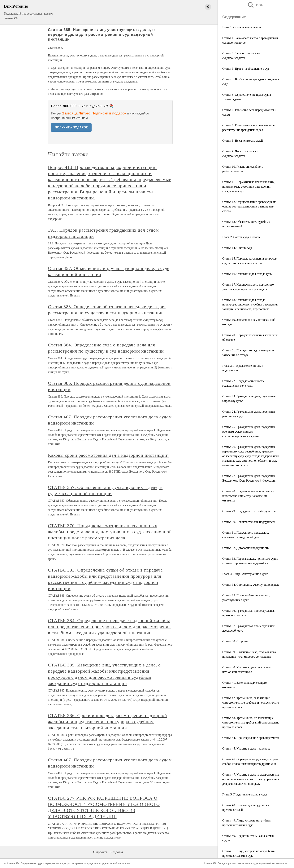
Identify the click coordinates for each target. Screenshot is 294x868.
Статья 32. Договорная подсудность (245, 548)
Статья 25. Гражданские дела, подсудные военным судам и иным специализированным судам (249, 432)
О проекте (100, 852)
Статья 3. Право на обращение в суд (246, 69)
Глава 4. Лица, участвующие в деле (245, 574)
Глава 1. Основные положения (242, 27)
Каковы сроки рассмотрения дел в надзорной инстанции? (109, 455)
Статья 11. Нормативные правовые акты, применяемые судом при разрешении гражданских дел (249, 187)
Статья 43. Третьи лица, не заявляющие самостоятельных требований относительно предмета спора (251, 722)
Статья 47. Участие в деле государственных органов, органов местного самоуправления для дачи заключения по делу (251, 779)
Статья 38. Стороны (235, 641)
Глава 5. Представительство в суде (245, 794)
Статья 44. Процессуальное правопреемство (251, 738)
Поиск (255, 5)
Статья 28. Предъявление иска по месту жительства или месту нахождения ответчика (248, 496)
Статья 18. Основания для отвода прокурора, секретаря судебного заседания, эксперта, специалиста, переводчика (250, 304)
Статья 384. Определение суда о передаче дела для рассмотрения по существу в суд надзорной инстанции (69, 863)
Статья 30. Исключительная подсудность (249, 522)
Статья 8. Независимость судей (243, 141)
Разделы (117, 852)
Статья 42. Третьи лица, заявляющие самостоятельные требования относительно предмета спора (251, 703)
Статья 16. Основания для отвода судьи (248, 274)
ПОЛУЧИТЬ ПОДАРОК (71, 127)
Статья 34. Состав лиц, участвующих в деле (251, 585)
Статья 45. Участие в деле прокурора (246, 748)
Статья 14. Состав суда (237, 248)
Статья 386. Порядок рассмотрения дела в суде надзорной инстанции (244, 863)
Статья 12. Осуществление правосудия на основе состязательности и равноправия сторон (249, 206)
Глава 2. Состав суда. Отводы (241, 237)
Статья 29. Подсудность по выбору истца (249, 511)
